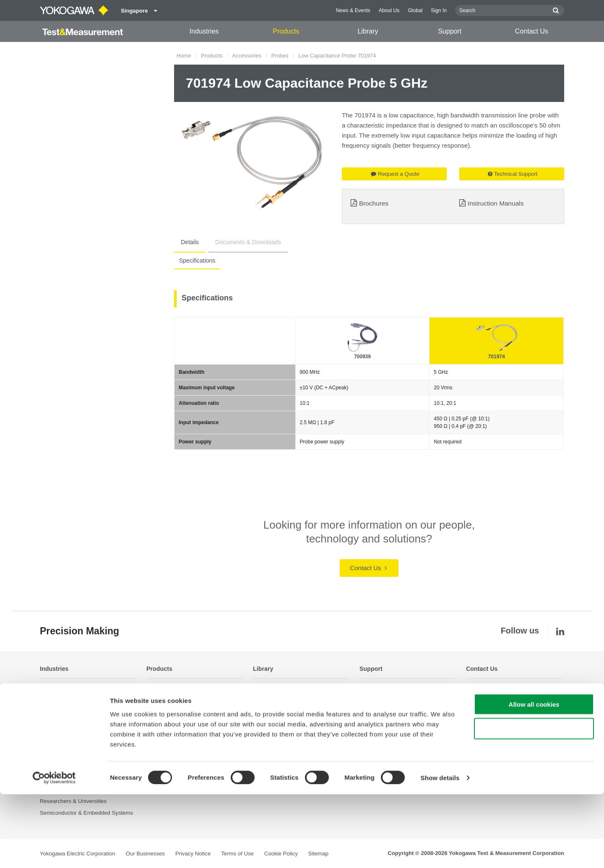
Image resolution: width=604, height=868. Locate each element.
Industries (204, 31)
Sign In (439, 10)
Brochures (374, 203)
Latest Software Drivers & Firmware (403, 699)
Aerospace (53, 687)
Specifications (195, 261)
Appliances (53, 699)
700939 (362, 357)
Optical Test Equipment (175, 687)
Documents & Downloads (238, 242)
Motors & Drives (60, 744)
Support (450, 31)
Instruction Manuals (496, 203)
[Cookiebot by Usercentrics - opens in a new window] (54, 852)
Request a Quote (395, 174)
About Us (389, 10)
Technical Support (513, 174)
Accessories (247, 56)
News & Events (353, 10)
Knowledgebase (379, 722)
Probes (280, 56)
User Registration (381, 733)
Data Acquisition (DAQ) (175, 710)
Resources (266, 699)
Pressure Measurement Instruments (190, 752)
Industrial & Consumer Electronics (82, 733)
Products (286, 31)
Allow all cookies (534, 778)
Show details (440, 851)
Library (368, 31)
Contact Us (532, 31)
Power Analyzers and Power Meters (190, 699)
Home (184, 56)
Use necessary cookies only (534, 802)
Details (186, 242)
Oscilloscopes (163, 722)
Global (415, 10)
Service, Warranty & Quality (393, 710)
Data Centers (56, 710)
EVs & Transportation (66, 722)
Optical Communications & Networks (85, 756)
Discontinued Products (387, 744)
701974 (497, 357)
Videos (261, 710)
